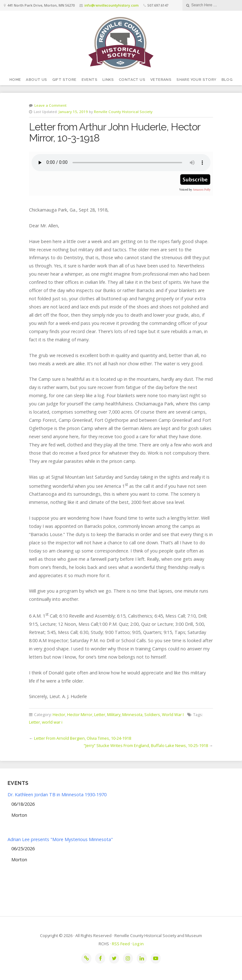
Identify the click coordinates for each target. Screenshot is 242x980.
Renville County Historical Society (123, 112)
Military (114, 714)
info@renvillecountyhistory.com (112, 5)
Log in (138, 944)
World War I (173, 714)
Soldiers (152, 714)
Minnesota (132, 714)
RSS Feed (121, 944)
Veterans (161, 80)
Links (108, 80)
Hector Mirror (80, 714)
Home (15, 80)
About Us (36, 80)
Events (89, 80)
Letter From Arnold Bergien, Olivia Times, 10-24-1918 (83, 738)
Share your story (196, 80)
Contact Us (132, 80)
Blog (227, 80)
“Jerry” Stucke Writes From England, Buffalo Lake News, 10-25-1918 (146, 745)
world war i (52, 722)
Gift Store (64, 80)
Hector (59, 714)
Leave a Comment (50, 105)
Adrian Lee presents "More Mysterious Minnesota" (60, 839)
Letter (100, 714)
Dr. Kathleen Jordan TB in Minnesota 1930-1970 (57, 795)
